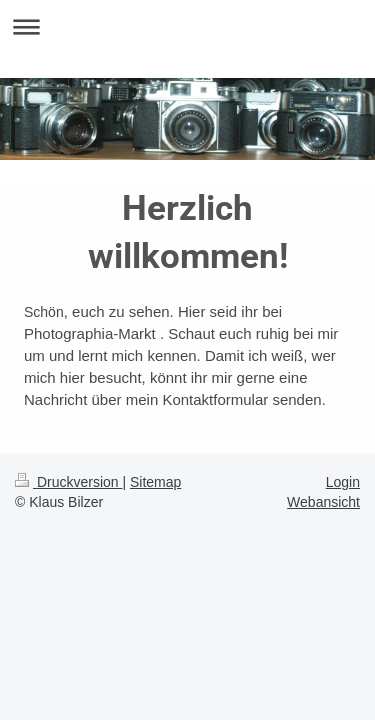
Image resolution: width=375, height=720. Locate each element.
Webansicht (323, 502)
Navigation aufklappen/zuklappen (187, 26)
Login (343, 482)
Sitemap (155, 482)
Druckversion (68, 482)
